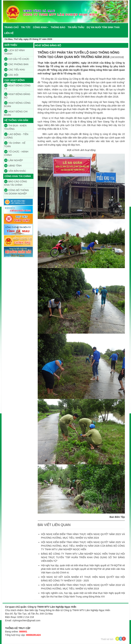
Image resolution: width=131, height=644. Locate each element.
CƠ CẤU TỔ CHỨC (17, 59)
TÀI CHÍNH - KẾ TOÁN (15, 144)
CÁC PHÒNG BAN (16, 64)
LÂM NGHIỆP (13, 160)
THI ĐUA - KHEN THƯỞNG (15, 127)
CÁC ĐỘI (11, 75)
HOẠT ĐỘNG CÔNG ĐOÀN (17, 104)
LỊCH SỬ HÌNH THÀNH (14, 52)
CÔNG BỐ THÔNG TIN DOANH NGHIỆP (16, 192)
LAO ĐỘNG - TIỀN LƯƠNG (16, 136)
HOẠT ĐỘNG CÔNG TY (17, 87)
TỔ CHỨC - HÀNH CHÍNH (16, 153)
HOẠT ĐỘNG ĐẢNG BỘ (17, 96)
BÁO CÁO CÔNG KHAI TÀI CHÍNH (16, 183)
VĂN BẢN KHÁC (15, 171)
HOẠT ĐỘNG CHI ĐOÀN (16, 113)
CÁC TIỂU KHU (14, 70)
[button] (41, 27)
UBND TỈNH (13, 166)
